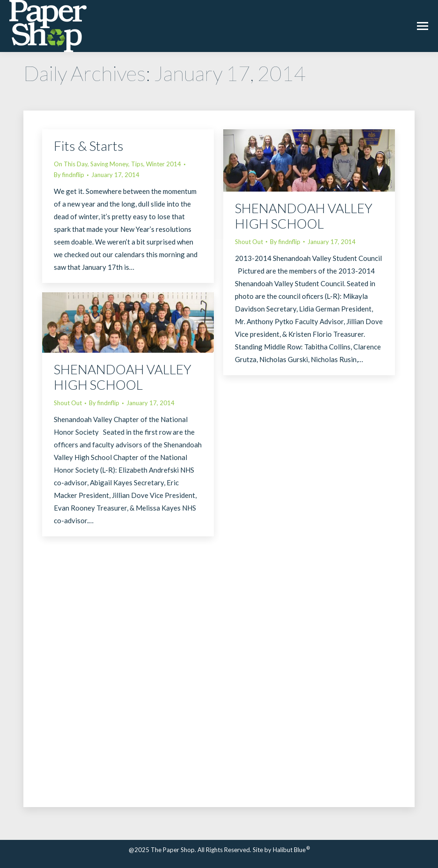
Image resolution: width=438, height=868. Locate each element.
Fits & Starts (89, 146)
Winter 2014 (164, 164)
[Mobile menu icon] (423, 26)
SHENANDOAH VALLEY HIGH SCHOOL (304, 216)
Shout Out (249, 242)
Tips (137, 164)
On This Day (71, 164)
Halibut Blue (291, 850)
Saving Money (109, 164)
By (69, 175)
